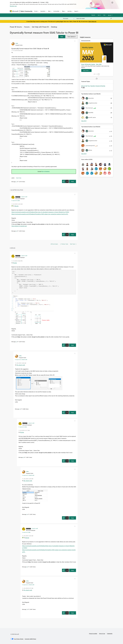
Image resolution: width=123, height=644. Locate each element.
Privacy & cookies (93, 633)
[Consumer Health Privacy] (30, 639)
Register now (13, 6)
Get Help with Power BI (40, 27)
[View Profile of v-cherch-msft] (24, 197)
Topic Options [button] (71, 37)
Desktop (54, 27)
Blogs (63, 11)
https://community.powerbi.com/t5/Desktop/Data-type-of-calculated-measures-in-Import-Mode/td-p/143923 (40, 212)
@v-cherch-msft (21, 365)
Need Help (19, 178)
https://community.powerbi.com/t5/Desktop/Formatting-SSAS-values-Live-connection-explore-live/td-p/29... (40, 214)
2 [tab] (95, 74)
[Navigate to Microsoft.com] (14, 11)
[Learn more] (86, 70)
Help (104, 15)
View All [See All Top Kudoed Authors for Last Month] (84, 154)
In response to (16, 201)
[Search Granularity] (69, 19)
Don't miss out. (92, 21)
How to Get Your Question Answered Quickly (93, 86)
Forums (36, 11)
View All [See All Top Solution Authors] (84, 121)
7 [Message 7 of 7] (27, 609)
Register (93, 15)
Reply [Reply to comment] (72, 235)
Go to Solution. (46, 171)
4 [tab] (97, 74)
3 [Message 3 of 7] (20, 409)
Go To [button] (110, 15)
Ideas (49, 11)
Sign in (99, 15)
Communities (56, 11)
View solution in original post (19, 226)
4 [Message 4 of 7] (23, 457)
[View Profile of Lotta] (17, 43)
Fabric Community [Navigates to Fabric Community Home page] (26, 11)
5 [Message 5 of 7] (27, 514)
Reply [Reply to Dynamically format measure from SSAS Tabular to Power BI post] (72, 181)
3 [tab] (96, 74)
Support (76, 11)
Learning (69, 11)
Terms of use (102, 633)
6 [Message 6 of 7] (16, 231)
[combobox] (94, 19)
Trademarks (110, 633)
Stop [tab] (99, 74)
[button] (62, 37)
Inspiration (43, 11)
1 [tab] (94, 74)
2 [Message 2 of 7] (16, 342)
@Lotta (17, 206)
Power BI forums (16, 27)
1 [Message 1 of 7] (16, 182)
